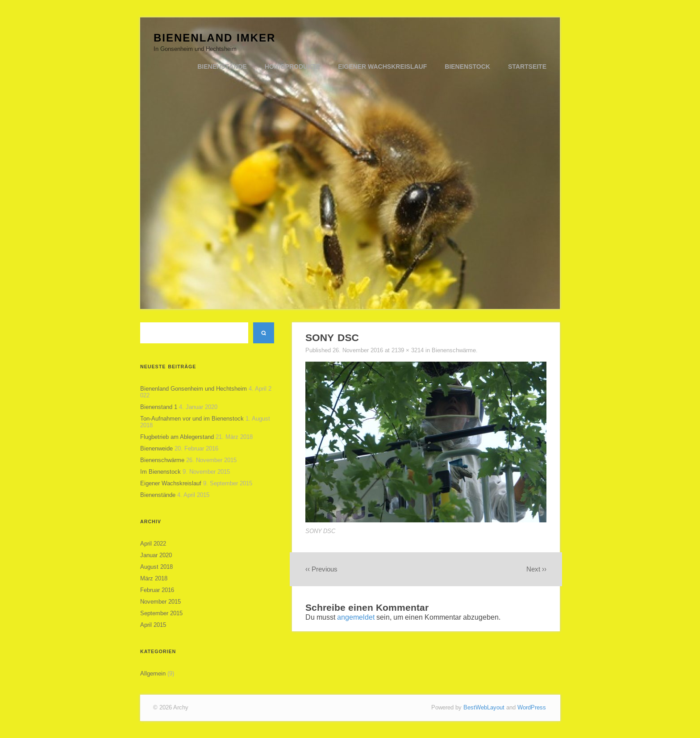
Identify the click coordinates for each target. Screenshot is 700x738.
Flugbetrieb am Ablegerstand (177, 437)
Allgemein (153, 673)
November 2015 (160, 602)
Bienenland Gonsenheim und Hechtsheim (194, 389)
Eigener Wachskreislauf (382, 67)
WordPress (532, 707)
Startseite (527, 67)
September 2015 (161, 613)
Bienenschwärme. (455, 350)
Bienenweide (156, 448)
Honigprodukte (292, 67)
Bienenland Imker (215, 38)
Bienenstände (222, 67)
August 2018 (156, 567)
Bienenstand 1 (159, 407)
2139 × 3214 (408, 350)
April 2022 (153, 544)
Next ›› (536, 569)
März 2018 (154, 578)
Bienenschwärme (162, 460)
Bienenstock (467, 67)
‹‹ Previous (321, 569)
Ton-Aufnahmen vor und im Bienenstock (192, 419)
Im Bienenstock (160, 472)
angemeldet (356, 617)
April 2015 (153, 625)
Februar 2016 (157, 590)
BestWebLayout (484, 707)
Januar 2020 (156, 555)
